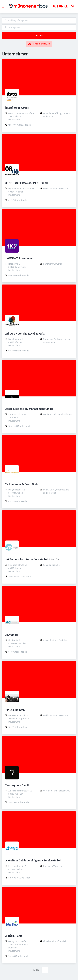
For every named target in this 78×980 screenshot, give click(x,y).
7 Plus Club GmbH (16, 710)
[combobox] (39, 21)
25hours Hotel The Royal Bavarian (26, 334)
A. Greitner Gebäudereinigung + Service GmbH (33, 861)
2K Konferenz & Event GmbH (22, 484)
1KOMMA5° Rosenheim (19, 258)
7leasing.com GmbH (17, 785)
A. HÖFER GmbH (15, 936)
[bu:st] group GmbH (17, 108)
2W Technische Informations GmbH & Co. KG (32, 560)
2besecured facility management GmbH (29, 409)
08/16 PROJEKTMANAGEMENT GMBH (27, 183)
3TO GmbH (12, 635)
